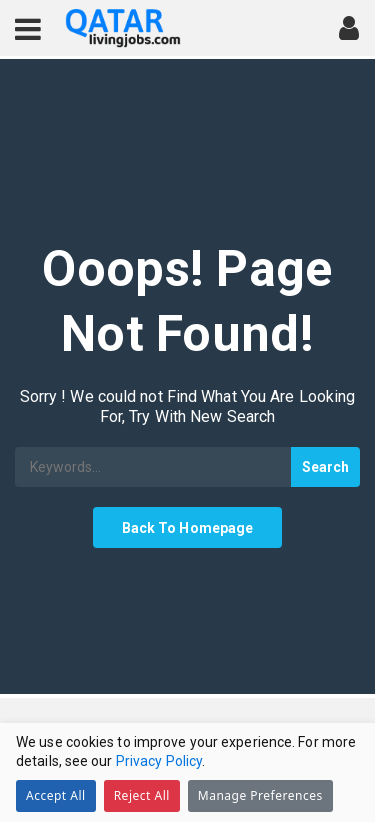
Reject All (142, 795)
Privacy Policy (159, 761)
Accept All (56, 795)
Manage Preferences (260, 795)
